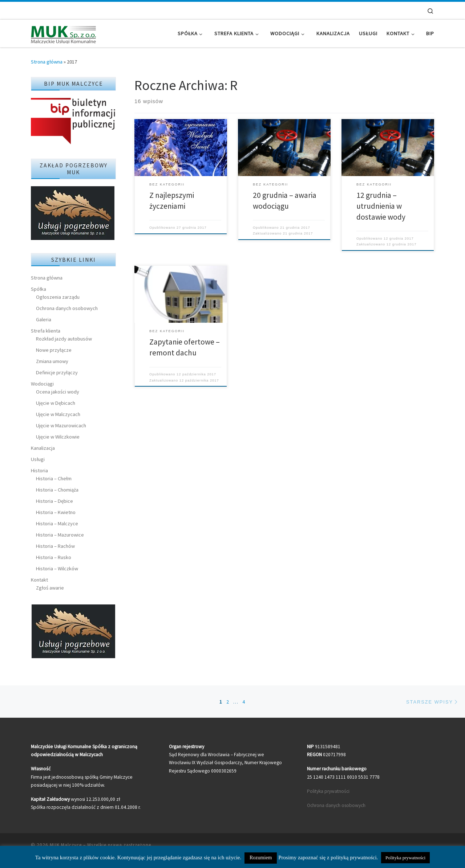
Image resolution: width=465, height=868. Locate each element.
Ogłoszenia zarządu (58, 297)
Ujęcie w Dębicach (56, 403)
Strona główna (47, 62)
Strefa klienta (46, 331)
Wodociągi (42, 384)
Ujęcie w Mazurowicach (61, 425)
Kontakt (39, 580)
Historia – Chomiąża (57, 490)
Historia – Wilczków (57, 569)
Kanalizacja (43, 448)
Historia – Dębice (54, 501)
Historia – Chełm (54, 478)
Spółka (39, 289)
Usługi (38, 459)
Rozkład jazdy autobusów (64, 339)
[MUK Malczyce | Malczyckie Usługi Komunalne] (64, 33)
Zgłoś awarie (50, 588)
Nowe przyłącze (54, 350)
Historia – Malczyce (57, 523)
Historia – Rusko (54, 557)
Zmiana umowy (52, 361)
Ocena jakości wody (58, 392)
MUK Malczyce (66, 845)
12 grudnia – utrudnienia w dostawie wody (381, 206)
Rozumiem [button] (261, 858)
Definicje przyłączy (57, 372)
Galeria (44, 319)
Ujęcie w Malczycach (58, 414)
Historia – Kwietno (56, 512)
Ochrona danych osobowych (67, 308)
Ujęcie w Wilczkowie (58, 437)
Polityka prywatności (328, 791)
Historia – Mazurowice (60, 535)
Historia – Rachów (55, 546)
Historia (39, 470)
